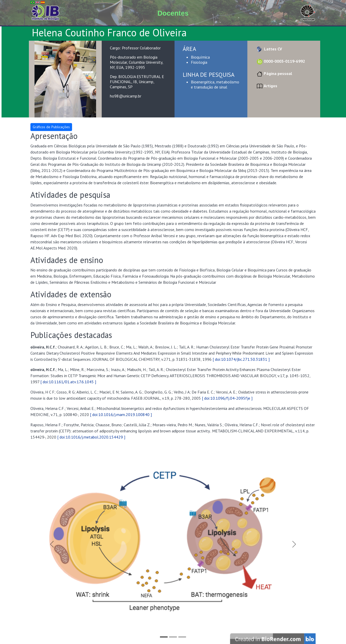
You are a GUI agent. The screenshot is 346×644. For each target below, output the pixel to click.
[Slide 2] (173, 637)
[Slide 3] (182, 637)
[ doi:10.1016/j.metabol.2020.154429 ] (91, 437)
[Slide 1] (164, 637)
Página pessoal (274, 73)
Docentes (173, 13)
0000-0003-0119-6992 (280, 61)
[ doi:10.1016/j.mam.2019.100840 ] (121, 414)
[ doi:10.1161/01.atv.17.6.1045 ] (68, 382)
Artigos (266, 86)
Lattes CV (269, 49)
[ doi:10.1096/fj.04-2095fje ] (227, 398)
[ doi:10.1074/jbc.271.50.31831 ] (241, 359)
